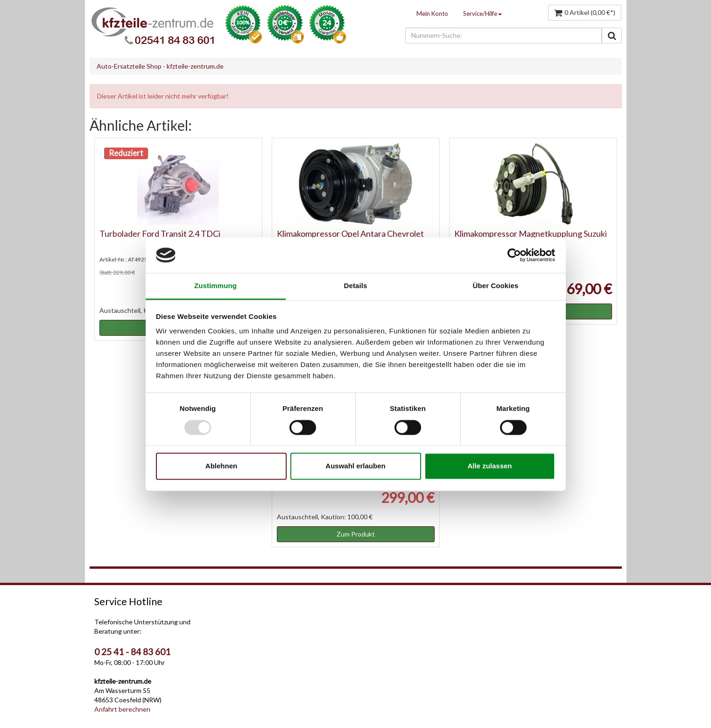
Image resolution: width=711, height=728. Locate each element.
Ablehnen (221, 466)
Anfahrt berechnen (122, 709)
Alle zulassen (489, 466)
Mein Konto (432, 14)
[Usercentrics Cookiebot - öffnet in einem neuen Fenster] (514, 255)
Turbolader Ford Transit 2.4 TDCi (160, 233)
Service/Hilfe (482, 14)
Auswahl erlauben (355, 466)
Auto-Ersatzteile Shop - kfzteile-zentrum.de (160, 66)
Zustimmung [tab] (215, 286)
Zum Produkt (356, 534)
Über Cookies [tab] (496, 286)
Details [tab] (356, 286)
